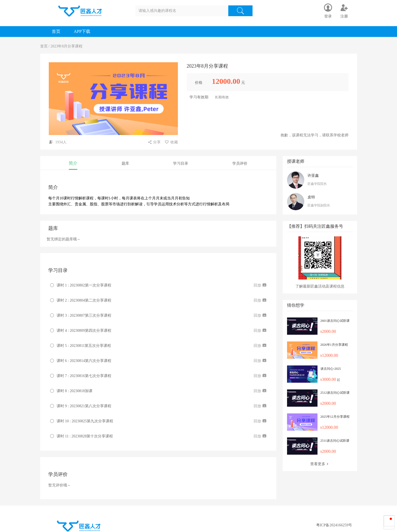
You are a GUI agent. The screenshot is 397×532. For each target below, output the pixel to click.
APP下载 (82, 31)
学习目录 (181, 163)
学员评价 (240, 163)
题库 (125, 163)
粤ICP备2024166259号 (334, 525)
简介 (73, 163)
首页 (56, 31)
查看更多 (320, 464)
